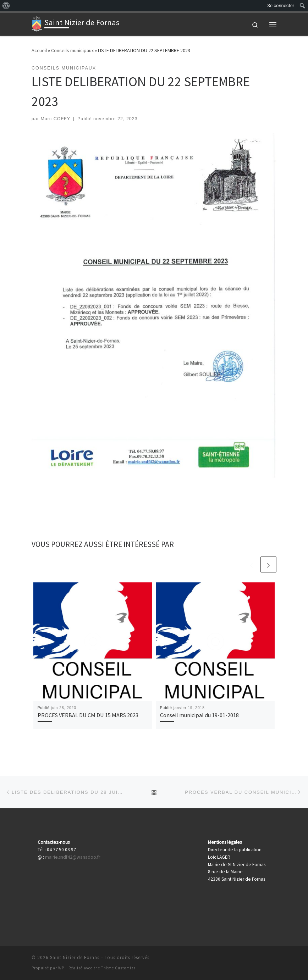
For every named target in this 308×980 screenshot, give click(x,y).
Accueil (39, 50)
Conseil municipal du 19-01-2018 (199, 715)
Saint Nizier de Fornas (75, 957)
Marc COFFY (56, 119)
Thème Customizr (118, 968)
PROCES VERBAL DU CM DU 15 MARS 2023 (88, 715)
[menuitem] (6, 6)
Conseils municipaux (72, 50)
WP (61, 968)
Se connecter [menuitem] (281, 5)
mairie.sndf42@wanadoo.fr (73, 857)
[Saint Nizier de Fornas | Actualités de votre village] (37, 23)
